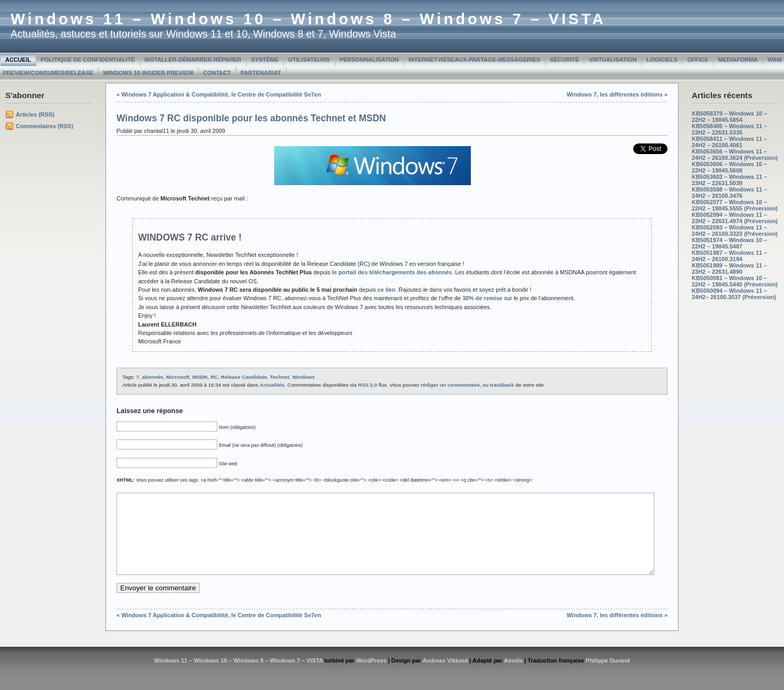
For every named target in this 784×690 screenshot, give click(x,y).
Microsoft (178, 377)
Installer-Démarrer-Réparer (193, 60)
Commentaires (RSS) (45, 126)
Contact (217, 73)
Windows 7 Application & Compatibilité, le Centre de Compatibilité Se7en (221, 94)
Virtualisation (613, 60)
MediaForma (738, 60)
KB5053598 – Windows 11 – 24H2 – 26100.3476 (729, 193)
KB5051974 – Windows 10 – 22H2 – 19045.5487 (729, 243)
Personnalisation (369, 60)
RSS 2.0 (368, 385)
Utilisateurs (309, 60)
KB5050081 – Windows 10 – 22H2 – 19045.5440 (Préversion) (735, 281)
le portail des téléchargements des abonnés (392, 272)
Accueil (18, 60)
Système (265, 60)
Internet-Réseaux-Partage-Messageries (475, 60)
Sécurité (564, 60)
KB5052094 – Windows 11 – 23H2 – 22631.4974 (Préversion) (735, 218)
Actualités (272, 385)
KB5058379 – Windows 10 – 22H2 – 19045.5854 (729, 117)
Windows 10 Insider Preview (148, 73)
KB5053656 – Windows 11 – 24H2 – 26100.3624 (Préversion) (735, 155)
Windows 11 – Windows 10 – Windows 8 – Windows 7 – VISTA (308, 19)
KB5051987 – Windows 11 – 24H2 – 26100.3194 (729, 256)
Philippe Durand (608, 676)
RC (214, 377)
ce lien (386, 290)
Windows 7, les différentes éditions (615, 94)
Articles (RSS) (35, 114)
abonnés (152, 377)
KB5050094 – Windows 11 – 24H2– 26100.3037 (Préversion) (734, 294)
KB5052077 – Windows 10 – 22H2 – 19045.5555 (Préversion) (735, 205)
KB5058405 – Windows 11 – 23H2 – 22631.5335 (729, 129)
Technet (280, 377)
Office (698, 60)
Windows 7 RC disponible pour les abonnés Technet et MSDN (251, 118)
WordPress (371, 676)
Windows (303, 377)
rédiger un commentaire (450, 385)
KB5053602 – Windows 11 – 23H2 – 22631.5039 (729, 180)
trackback (502, 385)
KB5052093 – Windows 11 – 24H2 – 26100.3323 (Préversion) (735, 231)
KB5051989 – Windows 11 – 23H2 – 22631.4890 (729, 269)
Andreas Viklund (445, 676)
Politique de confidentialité (88, 60)
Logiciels (662, 60)
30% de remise (482, 298)
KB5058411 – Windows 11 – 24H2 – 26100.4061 (729, 142)
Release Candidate (244, 377)
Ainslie (514, 676)
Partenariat (261, 73)
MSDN (200, 377)
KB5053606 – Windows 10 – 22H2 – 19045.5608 (729, 167)
